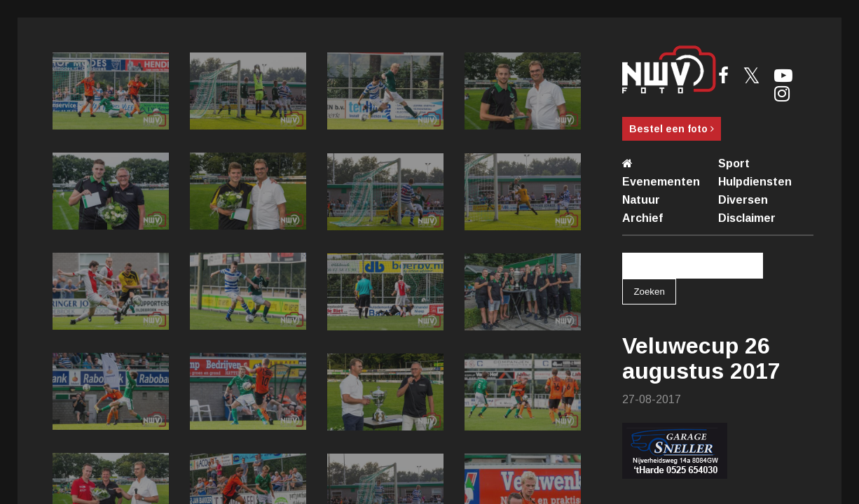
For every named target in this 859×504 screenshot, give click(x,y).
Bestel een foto (672, 129)
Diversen (743, 200)
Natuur (641, 200)
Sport (734, 163)
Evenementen (661, 182)
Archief (642, 218)
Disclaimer (747, 218)
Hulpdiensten (755, 182)
